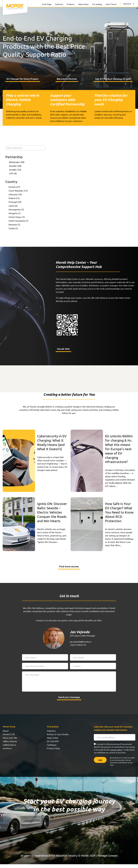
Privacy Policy (53, 752)
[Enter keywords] (26, 149)
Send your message (69, 701)
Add (100, 764)
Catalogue (52, 748)
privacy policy (117, 753)
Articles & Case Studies (58, 738)
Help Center (83, 4)
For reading (97, 4)
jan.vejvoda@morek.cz (81, 645)
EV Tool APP (53, 745)
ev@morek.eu (9, 748)
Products (71, 4)
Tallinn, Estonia (10, 745)
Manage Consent (108, 859)
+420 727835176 (78, 649)
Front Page (47, 4)
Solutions (59, 4)
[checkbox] (26, 164)
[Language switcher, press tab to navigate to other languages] (129, 4)
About (6, 734)
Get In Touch (111, 4)
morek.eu (7, 752)
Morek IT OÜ (9, 738)
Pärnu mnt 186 (10, 741)
